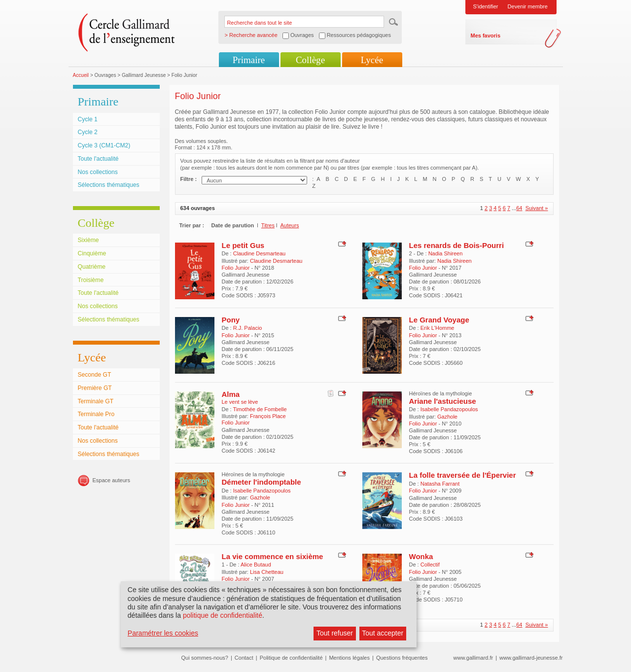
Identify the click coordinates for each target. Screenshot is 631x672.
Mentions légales (349, 658)
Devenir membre (528, 6)
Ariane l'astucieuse (443, 401)
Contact (244, 658)
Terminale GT (96, 401)
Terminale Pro (96, 414)
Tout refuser (335, 633)
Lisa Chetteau (267, 572)
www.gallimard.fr (473, 658)
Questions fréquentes (402, 658)
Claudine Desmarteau (259, 253)
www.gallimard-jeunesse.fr (531, 658)
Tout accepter (383, 633)
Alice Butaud (256, 565)
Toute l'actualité (98, 159)
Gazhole (447, 417)
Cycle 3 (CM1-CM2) (104, 145)
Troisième (91, 280)
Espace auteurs (111, 480)
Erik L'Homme (438, 328)
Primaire (249, 60)
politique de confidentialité (223, 615)
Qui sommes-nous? (205, 658)
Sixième (88, 240)
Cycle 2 (88, 132)
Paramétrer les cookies (163, 633)
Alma (231, 394)
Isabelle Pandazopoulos (449, 409)
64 (519, 208)
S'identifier (486, 6)
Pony (231, 320)
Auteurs (289, 225)
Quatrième (92, 267)
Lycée (372, 60)
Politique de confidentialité (291, 658)
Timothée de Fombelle (260, 409)
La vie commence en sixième (273, 556)
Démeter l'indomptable (262, 482)
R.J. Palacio (248, 328)
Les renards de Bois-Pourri (457, 245)
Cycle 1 (88, 119)
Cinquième (92, 253)
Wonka (421, 556)
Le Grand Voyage (439, 320)
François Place (268, 416)
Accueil (81, 75)
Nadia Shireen (446, 253)
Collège (310, 60)
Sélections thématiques (109, 185)
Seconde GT (95, 375)
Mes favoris (486, 35)
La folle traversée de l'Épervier (463, 475)
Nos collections (98, 172)
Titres (268, 225)
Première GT (95, 388)
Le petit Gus (243, 245)
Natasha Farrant (440, 484)
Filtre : (189, 179)
